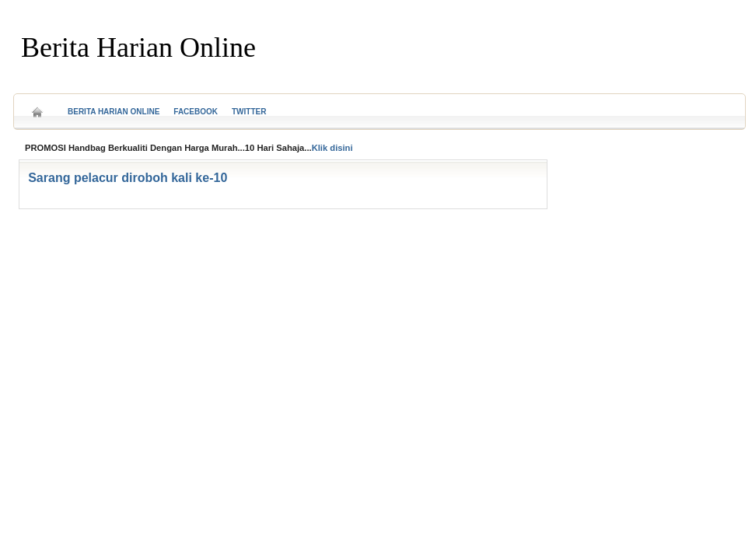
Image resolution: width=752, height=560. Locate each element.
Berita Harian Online (138, 47)
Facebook (196, 112)
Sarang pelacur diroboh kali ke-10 (128, 178)
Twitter (249, 112)
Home (37, 107)
